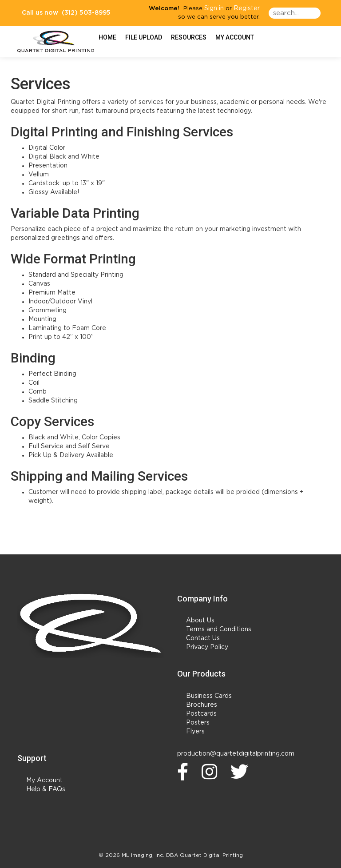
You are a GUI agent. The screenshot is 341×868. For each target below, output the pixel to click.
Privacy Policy (207, 647)
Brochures (202, 705)
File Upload (144, 37)
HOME (107, 37)
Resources (189, 37)
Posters (198, 723)
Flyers (195, 732)
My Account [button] (235, 37)
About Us (200, 621)
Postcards (201, 714)
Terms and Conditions (219, 629)
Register (247, 8)
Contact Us (203, 638)
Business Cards (209, 696)
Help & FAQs (46, 789)
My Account (44, 780)
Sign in (214, 8)
